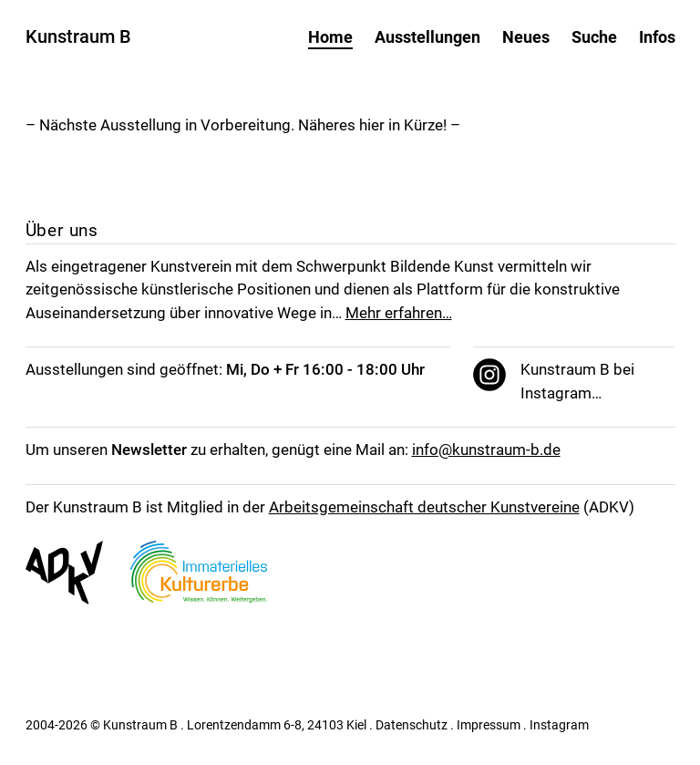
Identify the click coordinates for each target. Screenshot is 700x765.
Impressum (489, 725)
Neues (526, 37)
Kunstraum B (78, 36)
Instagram (559, 725)
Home (330, 37)
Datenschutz (412, 725)
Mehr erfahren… (399, 313)
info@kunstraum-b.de (486, 450)
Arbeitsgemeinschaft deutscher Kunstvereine (424, 507)
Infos (657, 37)
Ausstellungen (427, 37)
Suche (594, 37)
